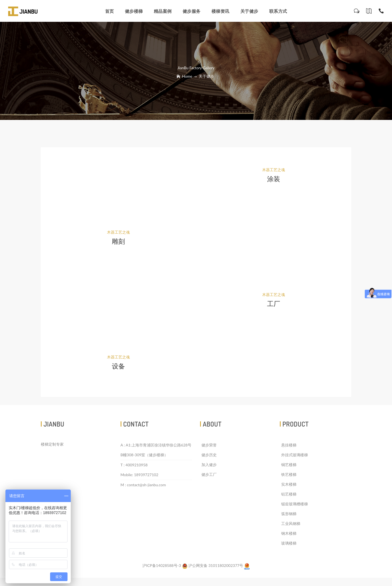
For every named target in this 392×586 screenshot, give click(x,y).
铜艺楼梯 (289, 465)
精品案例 (163, 11)
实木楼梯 (289, 484)
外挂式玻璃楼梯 (295, 455)
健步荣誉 (209, 445)
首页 (110, 11)
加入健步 (209, 465)
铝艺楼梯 (289, 494)
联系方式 (278, 11)
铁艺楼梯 (289, 474)
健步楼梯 (134, 11)
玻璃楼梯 (289, 543)
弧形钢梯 (289, 514)
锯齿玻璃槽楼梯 (295, 504)
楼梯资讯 (220, 11)
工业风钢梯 (291, 523)
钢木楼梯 (289, 533)
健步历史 (209, 455)
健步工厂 (209, 474)
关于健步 (249, 11)
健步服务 (192, 11)
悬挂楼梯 (289, 445)
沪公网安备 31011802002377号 (213, 565)
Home (187, 76)
